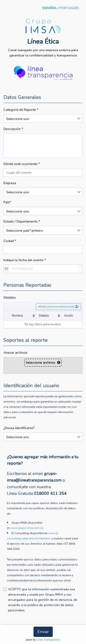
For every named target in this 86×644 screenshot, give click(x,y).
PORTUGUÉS (69, 8)
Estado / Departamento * (22, 221)
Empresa (10, 183)
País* (7, 202)
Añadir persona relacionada (58, 306)
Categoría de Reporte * (21, 110)
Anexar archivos (15, 352)
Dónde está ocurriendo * (22, 164)
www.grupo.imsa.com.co (27, 528)
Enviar (43, 632)
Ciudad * (10, 241)
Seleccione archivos (43, 363)
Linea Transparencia (48, 640)
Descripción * (13, 129)
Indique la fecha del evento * (25, 260)
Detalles (10, 297)
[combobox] (43, 118)
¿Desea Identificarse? (19, 428)
